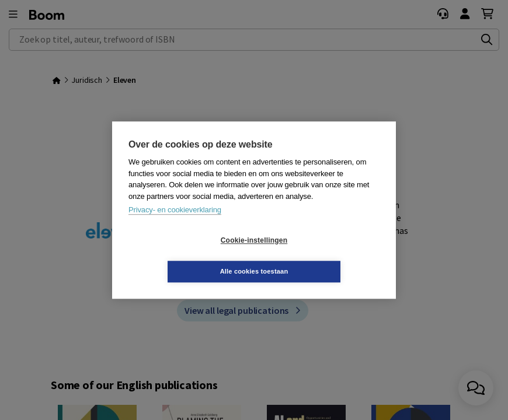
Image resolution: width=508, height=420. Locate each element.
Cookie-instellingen (185, 256)
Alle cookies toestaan (324, 256)
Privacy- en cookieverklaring (175, 225)
